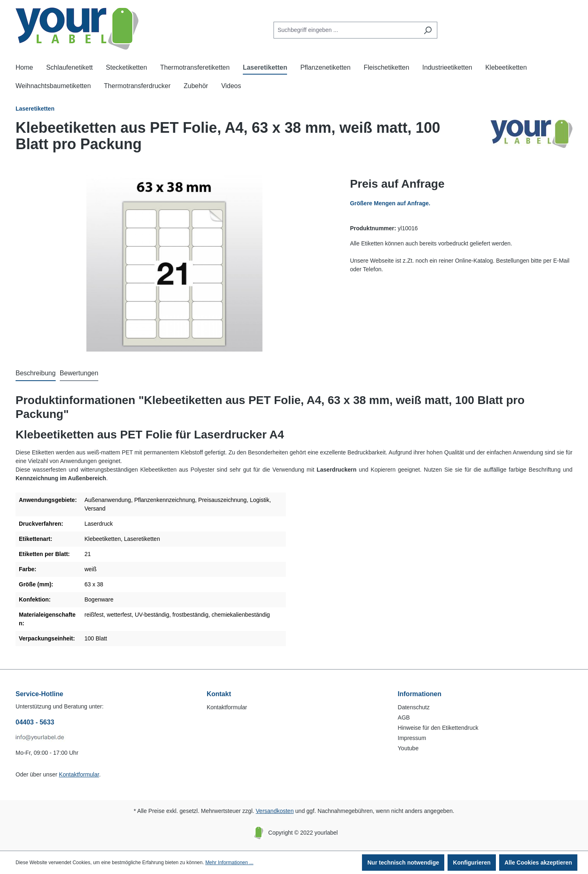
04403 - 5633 (35, 722)
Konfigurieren (472, 863)
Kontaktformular (79, 774)
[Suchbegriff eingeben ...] (346, 30)
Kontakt (219, 694)
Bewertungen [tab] (79, 373)
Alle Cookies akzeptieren (538, 863)
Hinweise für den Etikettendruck (438, 728)
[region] (175, 263)
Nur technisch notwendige (403, 863)
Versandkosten (275, 811)
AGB (404, 717)
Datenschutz (414, 707)
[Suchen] (428, 30)
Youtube (408, 748)
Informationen (420, 694)
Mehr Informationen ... (229, 863)
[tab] (36, 374)
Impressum (412, 738)
